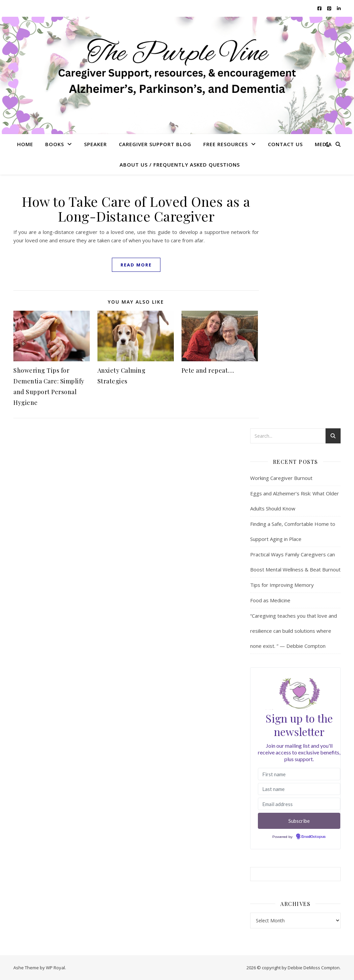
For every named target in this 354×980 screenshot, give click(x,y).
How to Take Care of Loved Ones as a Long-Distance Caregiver (136, 209)
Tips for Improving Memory (282, 585)
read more (136, 265)
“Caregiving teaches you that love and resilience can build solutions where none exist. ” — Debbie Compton (294, 631)
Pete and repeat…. (208, 370)
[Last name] (299, 789)
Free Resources (226, 144)
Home (25, 144)
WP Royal (55, 968)
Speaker (95, 144)
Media (323, 144)
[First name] (299, 774)
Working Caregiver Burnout (281, 478)
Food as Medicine (270, 600)
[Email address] (299, 804)
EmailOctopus (313, 837)
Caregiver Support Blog (155, 144)
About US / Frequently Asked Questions (180, 165)
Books (55, 144)
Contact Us (285, 144)
